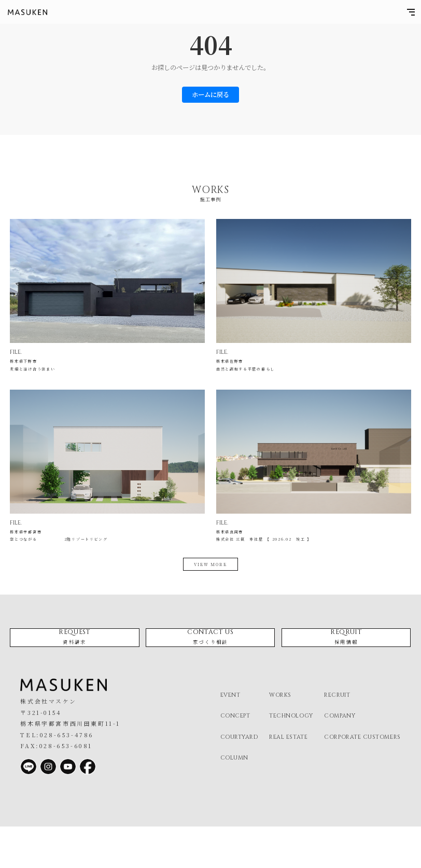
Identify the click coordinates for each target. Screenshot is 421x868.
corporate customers (362, 778)
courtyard (239, 778)
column (234, 799)
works (280, 736)
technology (291, 757)
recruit (337, 736)
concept (235, 757)
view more (210, 592)
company (340, 757)
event (230, 736)
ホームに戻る (210, 94)
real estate (288, 778)
